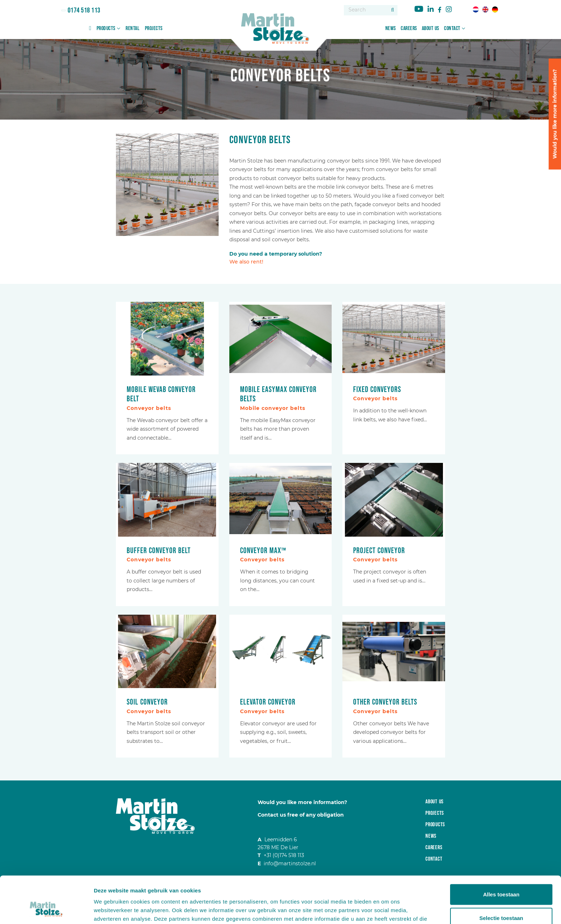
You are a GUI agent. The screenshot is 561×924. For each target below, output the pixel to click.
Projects (154, 28)
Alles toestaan (501, 854)
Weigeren (501, 901)
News (391, 28)
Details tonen (387, 910)
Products (106, 28)
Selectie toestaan (501, 877)
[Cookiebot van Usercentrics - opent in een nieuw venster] (46, 910)
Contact (452, 28)
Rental (133, 28)
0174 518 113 (83, 10)
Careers (409, 28)
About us (431, 28)
